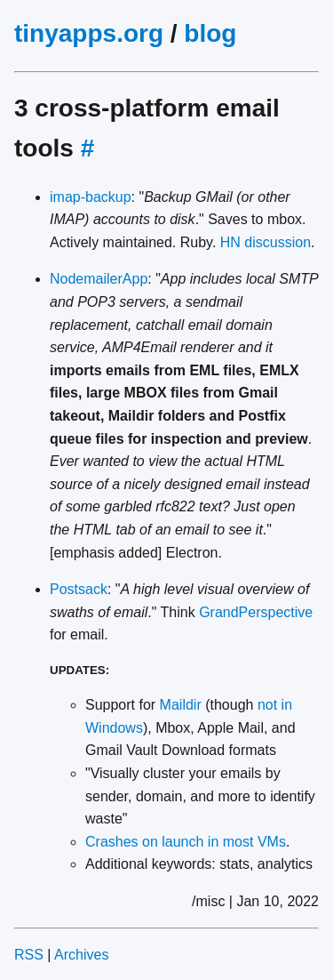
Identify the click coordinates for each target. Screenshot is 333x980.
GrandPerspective (256, 612)
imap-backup (91, 197)
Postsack (79, 589)
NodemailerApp (99, 279)
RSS (29, 955)
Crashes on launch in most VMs (186, 842)
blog (210, 33)
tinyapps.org (89, 33)
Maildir (181, 705)
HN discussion (266, 242)
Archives (81, 955)
